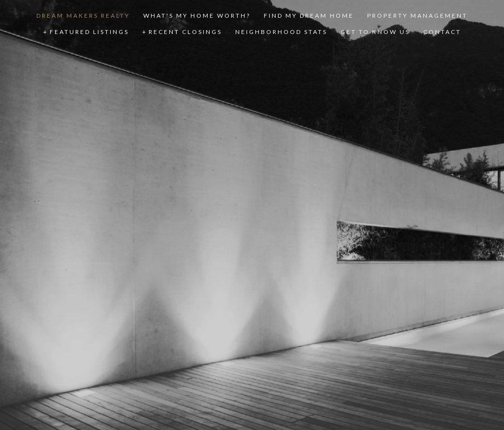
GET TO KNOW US (375, 32)
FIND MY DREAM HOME (309, 16)
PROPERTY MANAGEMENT (417, 16)
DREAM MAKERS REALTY (83, 16)
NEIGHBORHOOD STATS (281, 32)
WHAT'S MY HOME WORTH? (197, 16)
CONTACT (442, 32)
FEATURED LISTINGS (89, 32)
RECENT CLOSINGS (185, 32)
